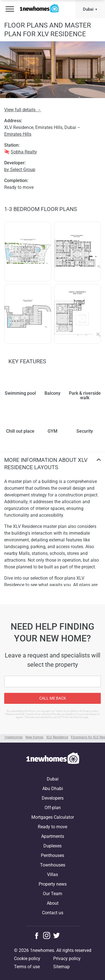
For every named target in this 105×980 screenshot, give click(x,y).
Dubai (88, 9)
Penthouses (53, 855)
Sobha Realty (24, 152)
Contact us (53, 913)
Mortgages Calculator (53, 817)
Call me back (53, 698)
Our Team (53, 894)
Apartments (53, 836)
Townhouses (53, 865)
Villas (53, 874)
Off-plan (53, 808)
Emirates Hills (18, 134)
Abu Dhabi (53, 789)
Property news (53, 884)
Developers (53, 798)
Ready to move (53, 827)
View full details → (23, 110)
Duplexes (53, 846)
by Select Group (20, 170)
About (53, 903)
